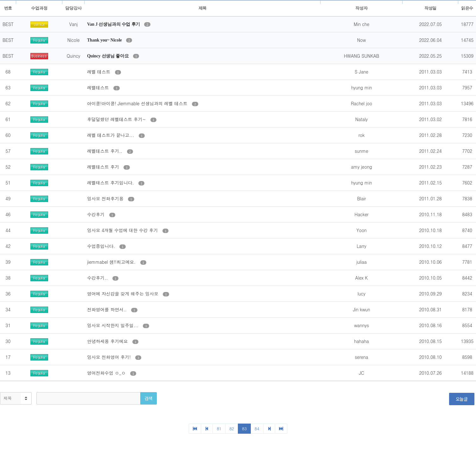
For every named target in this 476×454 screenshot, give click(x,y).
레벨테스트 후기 (104, 167)
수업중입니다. (102, 246)
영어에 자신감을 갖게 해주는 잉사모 (123, 294)
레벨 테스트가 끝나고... (111, 135)
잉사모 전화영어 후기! (110, 357)
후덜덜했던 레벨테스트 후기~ (117, 119)
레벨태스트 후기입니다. (111, 183)
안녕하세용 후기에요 (108, 341)
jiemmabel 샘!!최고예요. (112, 262)
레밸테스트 (99, 88)
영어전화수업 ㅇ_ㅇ (107, 373)
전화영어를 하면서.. (108, 309)
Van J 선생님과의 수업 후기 (114, 24)
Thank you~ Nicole (105, 40)
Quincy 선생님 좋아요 (108, 56)
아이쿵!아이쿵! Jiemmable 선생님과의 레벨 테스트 (138, 103)
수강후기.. (98, 278)
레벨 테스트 (99, 72)
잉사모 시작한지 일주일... (114, 325)
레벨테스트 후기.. (105, 151)
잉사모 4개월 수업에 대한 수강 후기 (123, 230)
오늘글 (462, 399)
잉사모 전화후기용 (106, 198)
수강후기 (97, 214)
